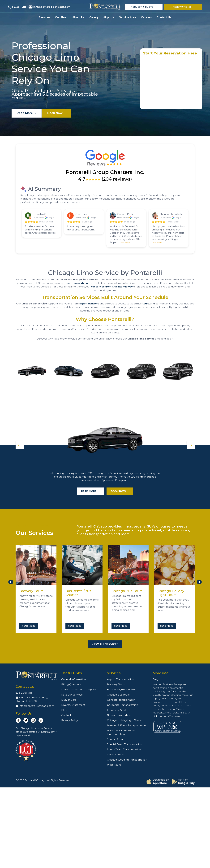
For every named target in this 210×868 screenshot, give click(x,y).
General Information (74, 679)
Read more (125, 243)
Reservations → (183, 7)
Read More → (28, 113)
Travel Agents (115, 755)
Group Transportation (120, 715)
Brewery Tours (31, 591)
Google (51, 218)
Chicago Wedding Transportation (127, 760)
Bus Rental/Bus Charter (121, 690)
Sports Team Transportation (124, 749)
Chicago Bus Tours (127, 591)
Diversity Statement (73, 705)
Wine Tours (114, 765)
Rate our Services (72, 695)
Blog (64, 710)
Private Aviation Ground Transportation (121, 732)
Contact (66, 715)
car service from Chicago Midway (112, 287)
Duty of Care (69, 700)
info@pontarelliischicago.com (52, 7)
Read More (29, 626)
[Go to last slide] (11, 582)
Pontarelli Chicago (35, 780)
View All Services (105, 644)
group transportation (77, 283)
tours (146, 304)
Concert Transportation (121, 700)
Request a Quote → (144, 7)
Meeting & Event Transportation (126, 725)
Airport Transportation (120, 679)
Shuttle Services (117, 739)
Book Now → (60, 113)
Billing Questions (71, 684)
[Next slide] (199, 582)
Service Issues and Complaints (80, 690)
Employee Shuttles (119, 710)
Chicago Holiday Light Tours (171, 593)
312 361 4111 (19, 7)
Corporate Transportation (122, 705)
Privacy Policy (70, 720)
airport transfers (89, 304)
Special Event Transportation (124, 744)
